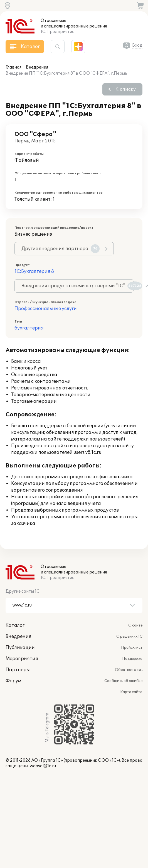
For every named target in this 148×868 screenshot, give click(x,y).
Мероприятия (22, 659)
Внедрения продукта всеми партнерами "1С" (77, 286)
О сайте (135, 625)
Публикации (20, 648)
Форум (13, 681)
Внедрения (37, 67)
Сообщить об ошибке (123, 681)
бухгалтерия (29, 328)
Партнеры (18, 670)
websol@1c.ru (43, 766)
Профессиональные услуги (46, 309)
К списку (126, 89)
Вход (137, 45)
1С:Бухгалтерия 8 (34, 271)
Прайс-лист (132, 648)
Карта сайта (131, 692)
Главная (13, 67)
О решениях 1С (129, 636)
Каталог (15, 625)
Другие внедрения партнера (61, 249)
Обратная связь (129, 670)
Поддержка (132, 659)
